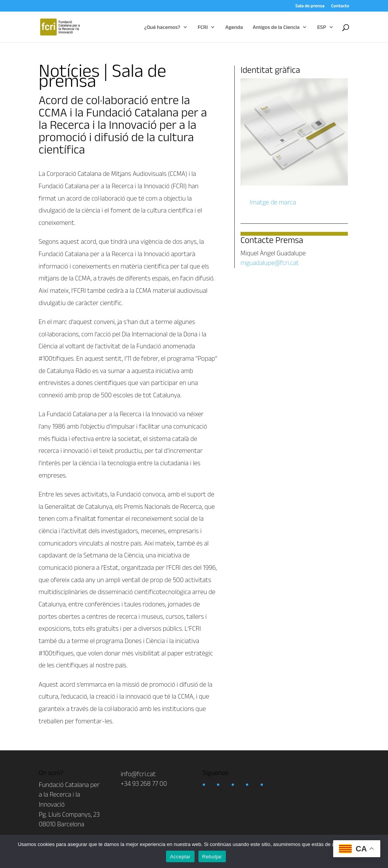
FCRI (203, 27)
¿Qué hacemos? (162, 27)
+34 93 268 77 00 (144, 784)
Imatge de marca (272, 202)
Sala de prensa (310, 6)
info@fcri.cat (138, 774)
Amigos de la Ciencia (276, 27)
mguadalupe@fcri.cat (270, 263)
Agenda (234, 27)
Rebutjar (212, 857)
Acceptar (180, 857)
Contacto (340, 6)
